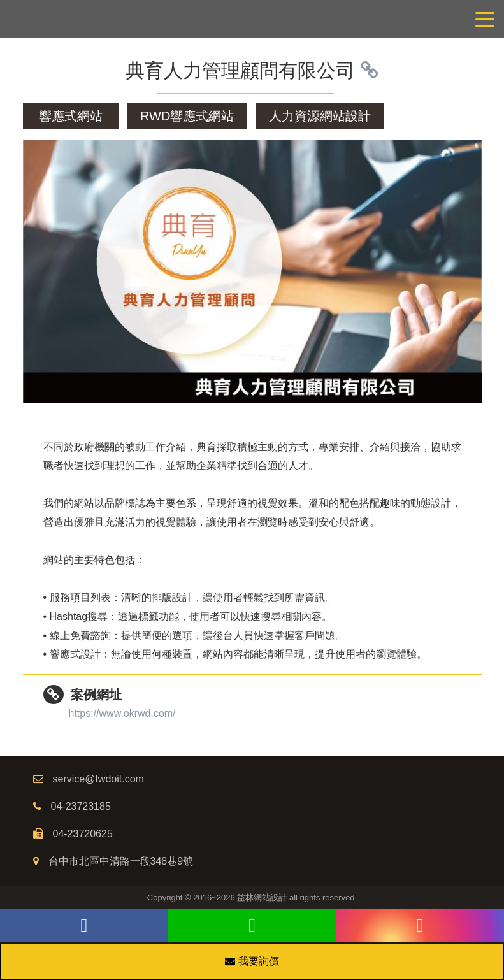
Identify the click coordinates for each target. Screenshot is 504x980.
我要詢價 (252, 961)
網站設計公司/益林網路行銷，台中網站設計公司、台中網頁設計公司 (252, 19)
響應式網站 (71, 116)
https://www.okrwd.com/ (122, 713)
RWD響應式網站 (187, 116)
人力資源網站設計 (320, 116)
